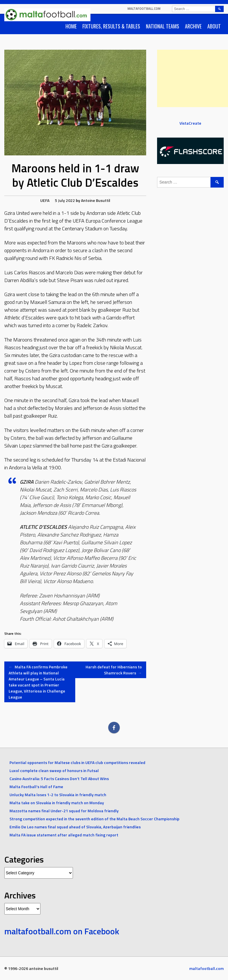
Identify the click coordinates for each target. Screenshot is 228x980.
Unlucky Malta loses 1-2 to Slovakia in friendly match (58, 795)
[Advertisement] (193, 78)
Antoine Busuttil (96, 200)
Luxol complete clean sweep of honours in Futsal (54, 770)
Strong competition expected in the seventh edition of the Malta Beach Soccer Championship (94, 819)
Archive (193, 26)
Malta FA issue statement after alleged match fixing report (64, 835)
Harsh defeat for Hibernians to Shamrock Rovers (114, 670)
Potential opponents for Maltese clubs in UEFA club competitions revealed (77, 762)
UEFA (45, 200)
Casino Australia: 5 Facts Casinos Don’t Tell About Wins (59, 779)
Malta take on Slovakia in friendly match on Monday (57, 803)
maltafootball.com (144, 9)
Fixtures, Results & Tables (111, 26)
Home (71, 26)
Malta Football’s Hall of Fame (36, 787)
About (214, 26)
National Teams (163, 26)
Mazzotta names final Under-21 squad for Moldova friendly (64, 811)
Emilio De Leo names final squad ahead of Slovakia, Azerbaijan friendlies (75, 827)
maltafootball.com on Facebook (62, 931)
